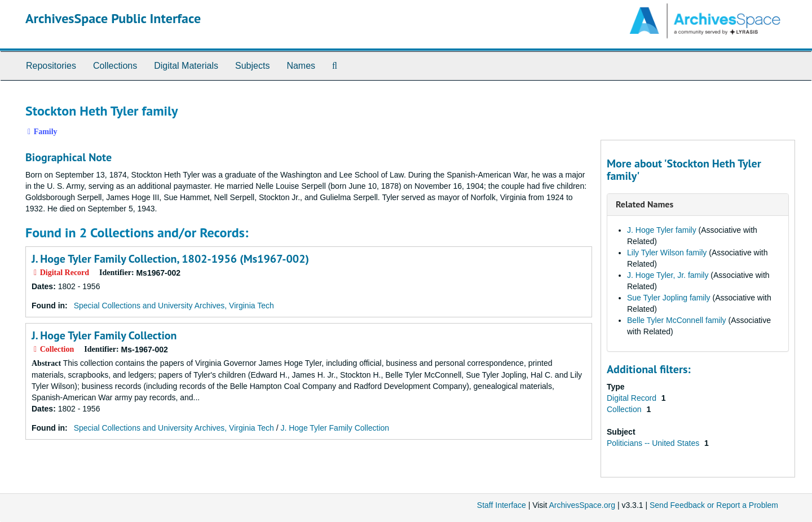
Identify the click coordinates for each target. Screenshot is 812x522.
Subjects (252, 66)
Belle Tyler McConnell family (677, 320)
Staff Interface (502, 505)
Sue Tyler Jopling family (669, 298)
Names (301, 66)
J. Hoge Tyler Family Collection (104, 335)
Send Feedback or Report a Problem (714, 505)
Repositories (51, 66)
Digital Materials (186, 66)
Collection (625, 409)
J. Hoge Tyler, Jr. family (668, 275)
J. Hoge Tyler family (662, 230)
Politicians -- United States (654, 443)
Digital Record (633, 398)
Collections (115, 66)
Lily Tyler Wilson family (667, 253)
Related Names (645, 204)
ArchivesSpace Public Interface (113, 18)
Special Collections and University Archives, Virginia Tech (174, 306)
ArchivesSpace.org (582, 505)
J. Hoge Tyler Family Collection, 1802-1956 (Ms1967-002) (170, 259)
